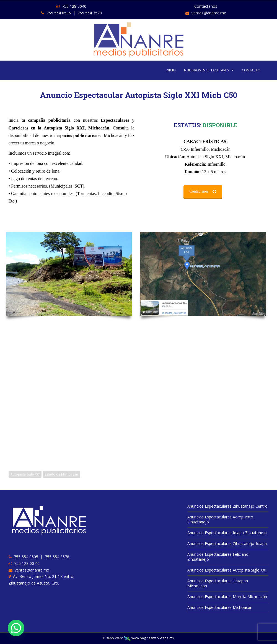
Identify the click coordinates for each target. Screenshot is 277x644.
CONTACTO (251, 70)
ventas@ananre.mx (206, 13)
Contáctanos (47, 191)
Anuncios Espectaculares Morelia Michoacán (227, 597)
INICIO (171, 70)
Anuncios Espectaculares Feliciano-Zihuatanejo (219, 557)
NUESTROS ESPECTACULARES (206, 70)
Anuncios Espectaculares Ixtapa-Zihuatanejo (227, 533)
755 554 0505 (56, 13)
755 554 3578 (90, 13)
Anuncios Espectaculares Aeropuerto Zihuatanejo (220, 519)
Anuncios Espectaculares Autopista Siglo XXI (227, 570)
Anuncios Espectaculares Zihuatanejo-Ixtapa (227, 543)
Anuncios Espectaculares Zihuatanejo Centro (227, 506)
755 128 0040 (71, 6)
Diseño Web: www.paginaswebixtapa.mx (138, 638)
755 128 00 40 (26, 563)
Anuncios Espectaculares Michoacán (220, 607)
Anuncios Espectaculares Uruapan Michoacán (218, 583)
